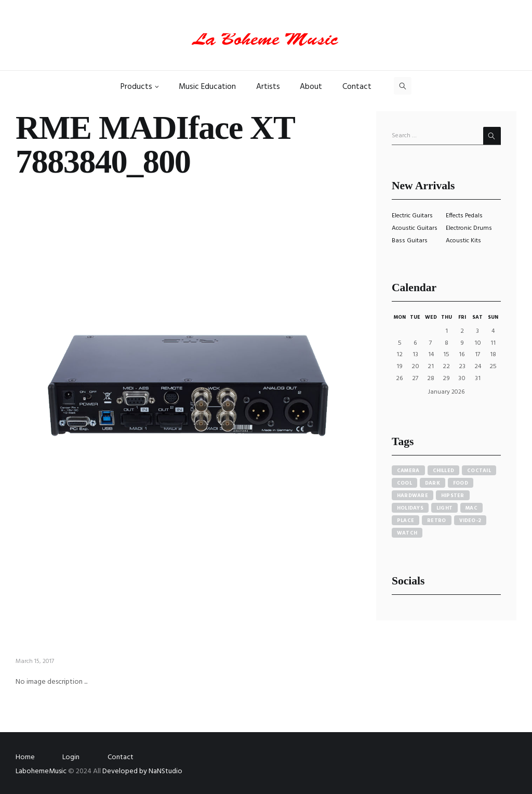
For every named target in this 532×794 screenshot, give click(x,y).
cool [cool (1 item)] (404, 483)
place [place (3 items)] (405, 520)
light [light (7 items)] (444, 508)
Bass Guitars (410, 241)
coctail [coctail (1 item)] (479, 471)
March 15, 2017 (35, 661)
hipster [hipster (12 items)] (453, 496)
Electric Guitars (412, 216)
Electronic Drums (469, 228)
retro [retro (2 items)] (436, 520)
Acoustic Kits (463, 241)
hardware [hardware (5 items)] (413, 496)
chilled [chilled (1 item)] (444, 471)
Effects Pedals (464, 216)
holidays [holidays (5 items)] (410, 508)
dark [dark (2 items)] (433, 483)
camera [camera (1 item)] (408, 471)
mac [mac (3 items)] (471, 508)
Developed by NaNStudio (142, 771)
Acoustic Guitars (415, 228)
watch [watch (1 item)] (407, 533)
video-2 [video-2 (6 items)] (470, 520)
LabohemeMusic (42, 771)
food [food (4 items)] (461, 483)
